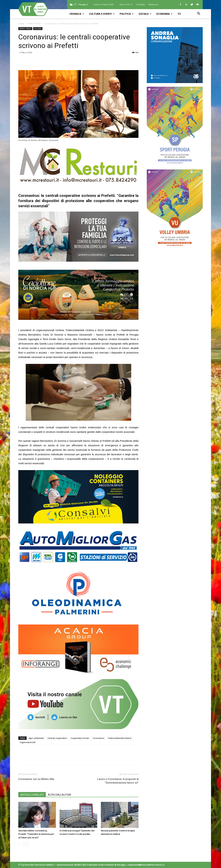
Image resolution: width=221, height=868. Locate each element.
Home (21, 24)
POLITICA (127, 14)
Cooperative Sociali (80, 738)
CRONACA (77, 14)
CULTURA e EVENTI (102, 14)
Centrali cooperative (57, 738)
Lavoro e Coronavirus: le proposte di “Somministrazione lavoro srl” (118, 781)
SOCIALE (145, 14)
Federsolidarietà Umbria (120, 738)
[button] (199, 14)
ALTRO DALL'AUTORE (60, 795)
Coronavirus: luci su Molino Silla (36, 779)
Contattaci (141, 4)
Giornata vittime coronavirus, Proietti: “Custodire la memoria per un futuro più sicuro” (36, 834)
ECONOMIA (164, 14)
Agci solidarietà (36, 738)
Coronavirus (99, 738)
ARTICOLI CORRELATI (32, 795)
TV (179, 14)
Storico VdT (126, 4)
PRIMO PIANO (34, 24)
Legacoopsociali (28, 742)
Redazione (153, 4)
